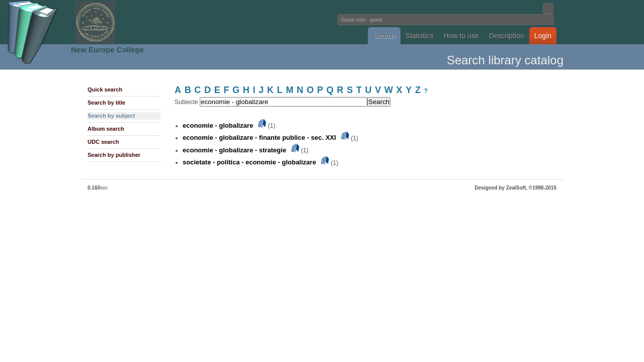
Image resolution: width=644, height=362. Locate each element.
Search (384, 36)
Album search (106, 129)
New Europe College (107, 50)
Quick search (105, 89)
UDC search (103, 142)
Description (507, 36)
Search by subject (111, 116)
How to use (461, 36)
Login (543, 36)
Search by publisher (114, 155)
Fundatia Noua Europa (156, 22)
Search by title (106, 103)
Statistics (420, 36)
